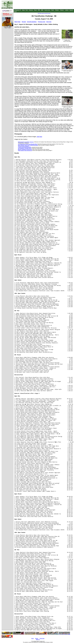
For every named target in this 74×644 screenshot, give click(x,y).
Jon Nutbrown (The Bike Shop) (25, 148)
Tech (27, 10)
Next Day (49, 22)
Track (53, 10)
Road (35, 10)
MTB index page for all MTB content (44, 13)
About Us (38, 639)
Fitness (62, 10)
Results (24, 22)
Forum (15, 12)
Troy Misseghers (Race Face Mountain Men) (28, 144)
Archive (37, 638)
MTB (39, 10)
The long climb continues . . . (24, 146)
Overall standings (32, 22)
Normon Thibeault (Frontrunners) (25, 149)
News (24, 10)
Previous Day (42, 22)
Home (33, 638)
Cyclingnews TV (17, 10)
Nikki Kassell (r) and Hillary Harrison (26, 142)
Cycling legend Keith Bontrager (25, 147)
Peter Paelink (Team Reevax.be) (25, 150)
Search (71, 10)
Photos (57, 10)
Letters (67, 10)
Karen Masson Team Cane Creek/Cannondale (28, 145)
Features (31, 10)
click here (39, 137)
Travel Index (42, 638)
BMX (42, 10)
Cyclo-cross (47, 10)
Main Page (17, 22)
